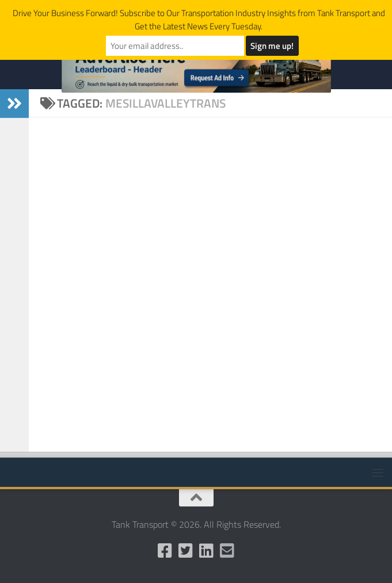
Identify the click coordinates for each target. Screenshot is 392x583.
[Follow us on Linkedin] (207, 551)
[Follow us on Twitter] (186, 551)
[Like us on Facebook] (165, 551)
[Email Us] (227, 551)
